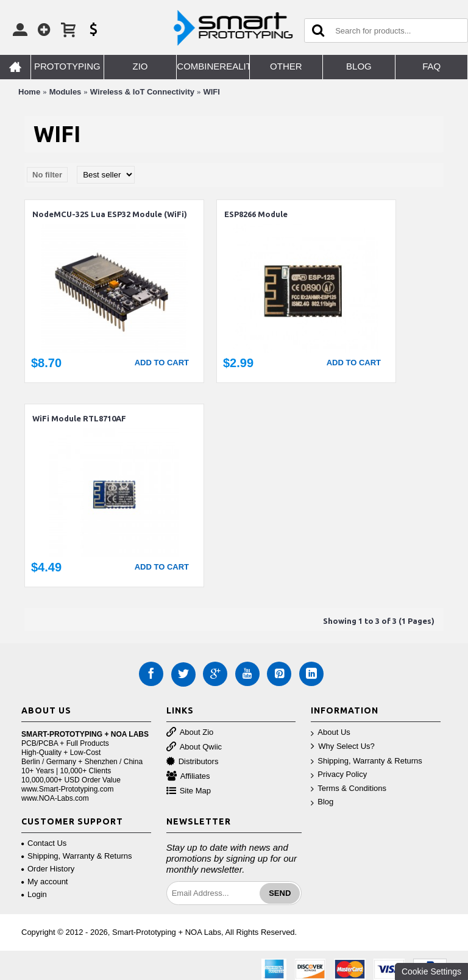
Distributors (193, 762)
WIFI (211, 92)
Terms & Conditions (349, 789)
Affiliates (188, 777)
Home (29, 92)
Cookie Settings (431, 971)
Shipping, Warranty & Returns (366, 761)
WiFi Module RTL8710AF (79, 418)
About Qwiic (194, 747)
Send (280, 893)
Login (34, 894)
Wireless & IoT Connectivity (142, 92)
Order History (48, 869)
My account (44, 882)
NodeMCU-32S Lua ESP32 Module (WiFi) (110, 214)
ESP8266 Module (256, 214)
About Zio (190, 733)
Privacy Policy (339, 775)
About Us (330, 733)
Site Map (189, 791)
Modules (66, 92)
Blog (322, 802)
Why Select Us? (342, 747)
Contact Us (44, 843)
